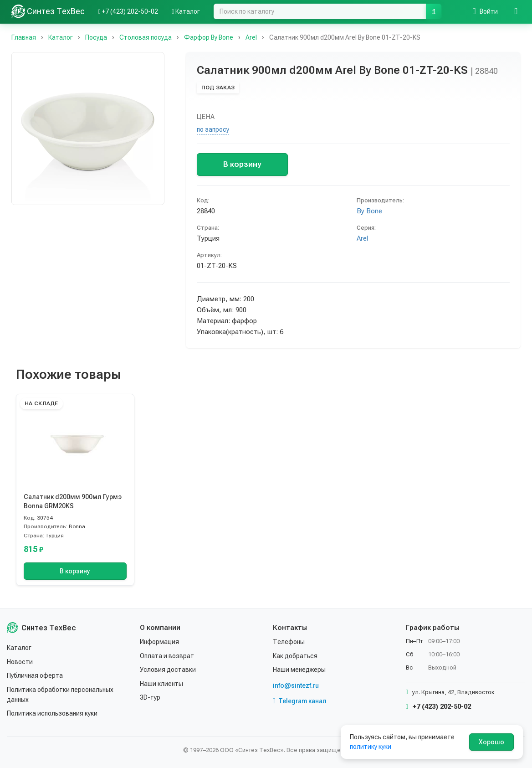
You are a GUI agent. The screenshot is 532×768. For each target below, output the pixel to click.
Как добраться (295, 656)
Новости (20, 662)
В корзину (242, 164)
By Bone (369, 211)
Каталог (19, 648)
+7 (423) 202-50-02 (438, 706)
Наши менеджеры (299, 670)
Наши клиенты (161, 684)
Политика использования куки (52, 713)
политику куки (371, 747)
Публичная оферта (35, 675)
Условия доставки (168, 670)
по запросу (213, 129)
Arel (362, 238)
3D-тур (150, 697)
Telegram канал (300, 701)
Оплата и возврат (167, 656)
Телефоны (289, 642)
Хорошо (491, 742)
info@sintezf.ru (296, 686)
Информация (159, 642)
